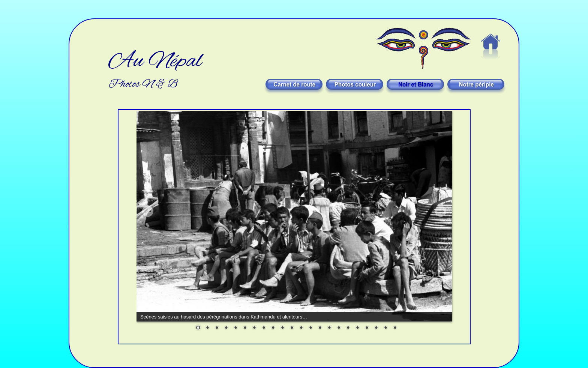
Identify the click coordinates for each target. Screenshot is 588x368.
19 (367, 328)
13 (310, 328)
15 (329, 328)
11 (292, 328)
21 (385, 328)
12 (301, 328)
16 (339, 328)
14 (320, 328)
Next (441, 211)
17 (348, 328)
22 (395, 328)
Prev (148, 211)
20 (376, 328)
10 (282, 328)
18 (357, 328)
